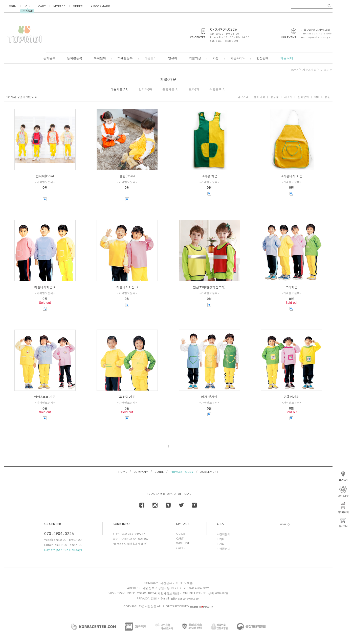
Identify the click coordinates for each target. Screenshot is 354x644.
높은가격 (259, 97)
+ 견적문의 (224, 534)
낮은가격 (243, 97)
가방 (216, 58)
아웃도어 (150, 58)
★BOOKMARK (100, 6)
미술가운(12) (120, 89)
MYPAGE (59, 6)
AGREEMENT (209, 472)
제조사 (288, 97)
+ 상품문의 (224, 549)
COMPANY (141, 472)
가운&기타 (238, 58)
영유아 (173, 58)
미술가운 (326, 70)
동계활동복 (75, 58)
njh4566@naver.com (185, 599)
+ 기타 (221, 539)
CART (42, 6)
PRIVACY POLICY (182, 472)
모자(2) (194, 89)
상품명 (274, 97)
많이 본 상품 (322, 97)
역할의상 (195, 58)
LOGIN (12, 6)
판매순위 (303, 97)
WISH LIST (183, 543)
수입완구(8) (218, 89)
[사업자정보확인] (168, 593)
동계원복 (49, 58)
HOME (123, 472)
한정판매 (262, 58)
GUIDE (159, 472)
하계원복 (100, 58)
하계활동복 (125, 58)
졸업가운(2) (171, 89)
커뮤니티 (287, 58)
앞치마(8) (146, 89)
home (294, 70)
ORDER (78, 6)
